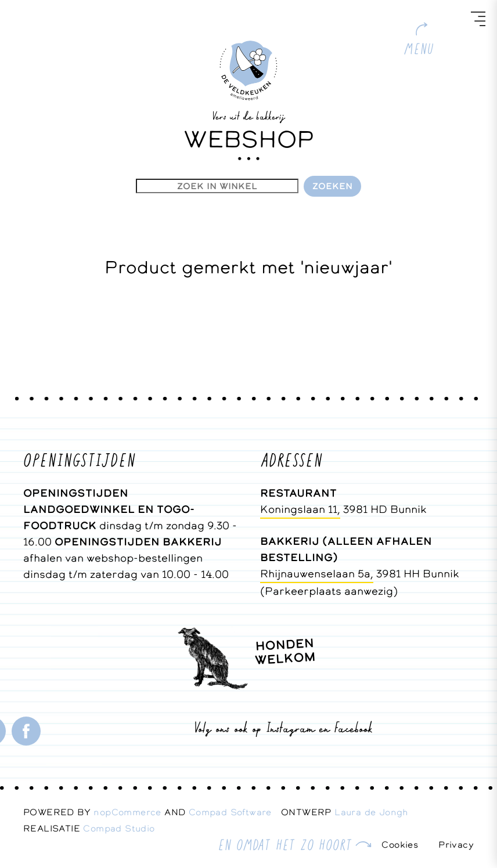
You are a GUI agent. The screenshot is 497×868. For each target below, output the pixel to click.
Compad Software (235, 812)
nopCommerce (127, 812)
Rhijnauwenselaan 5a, (317, 574)
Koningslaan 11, (300, 509)
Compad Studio (119, 828)
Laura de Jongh (376, 812)
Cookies (400, 845)
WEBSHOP (249, 139)
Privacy (456, 845)
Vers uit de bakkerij (248, 115)
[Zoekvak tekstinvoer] (217, 186)
